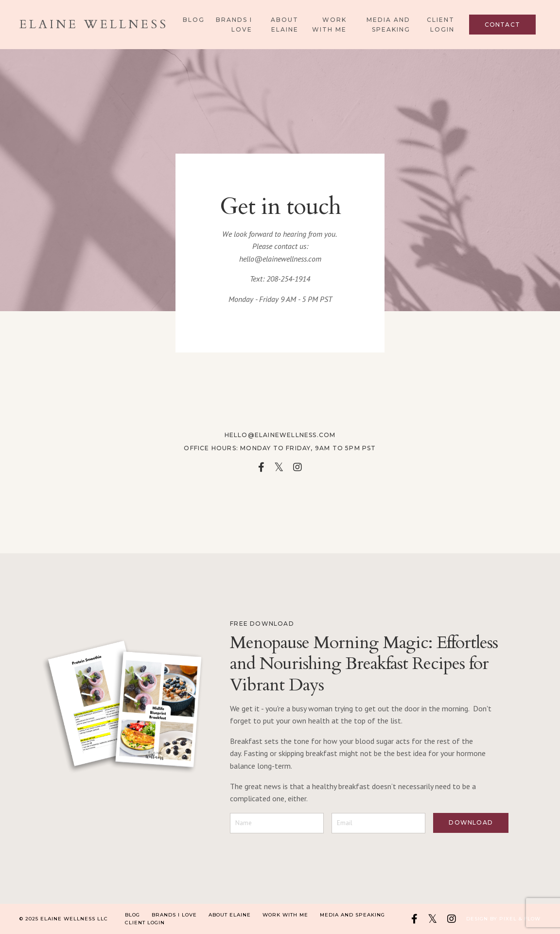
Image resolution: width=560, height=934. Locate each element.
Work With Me (329, 24)
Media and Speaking (388, 24)
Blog (194, 20)
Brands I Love (234, 24)
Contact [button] (502, 25)
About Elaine (285, 24)
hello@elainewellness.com (280, 259)
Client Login (441, 24)
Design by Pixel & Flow (503, 919)
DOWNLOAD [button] (471, 822)
